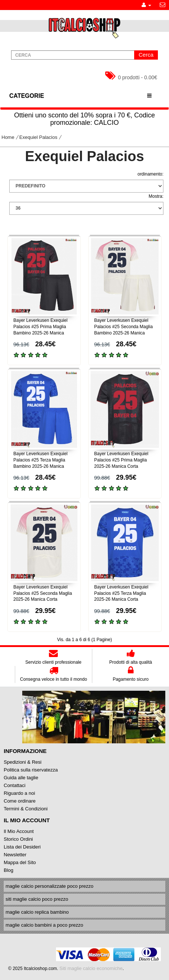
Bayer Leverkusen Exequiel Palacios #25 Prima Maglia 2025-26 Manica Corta (121, 460)
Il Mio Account (19, 831)
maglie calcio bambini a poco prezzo (44, 925)
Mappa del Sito (20, 862)
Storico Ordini (18, 839)
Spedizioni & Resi (23, 762)
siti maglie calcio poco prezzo (37, 899)
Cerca (146, 55)
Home (8, 137)
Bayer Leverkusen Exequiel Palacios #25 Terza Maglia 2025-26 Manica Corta (121, 593)
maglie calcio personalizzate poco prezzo (49, 886)
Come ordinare (20, 801)
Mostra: (156, 196)
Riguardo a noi (19, 793)
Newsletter (15, 855)
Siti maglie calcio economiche (91, 968)
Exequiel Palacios (38, 137)
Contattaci (15, 785)
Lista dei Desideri (22, 847)
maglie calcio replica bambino (37, 912)
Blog (9, 870)
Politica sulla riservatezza (31, 770)
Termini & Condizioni (26, 809)
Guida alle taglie (21, 778)
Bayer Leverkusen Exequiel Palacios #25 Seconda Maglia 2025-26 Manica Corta (43, 593)
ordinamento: (150, 174)
